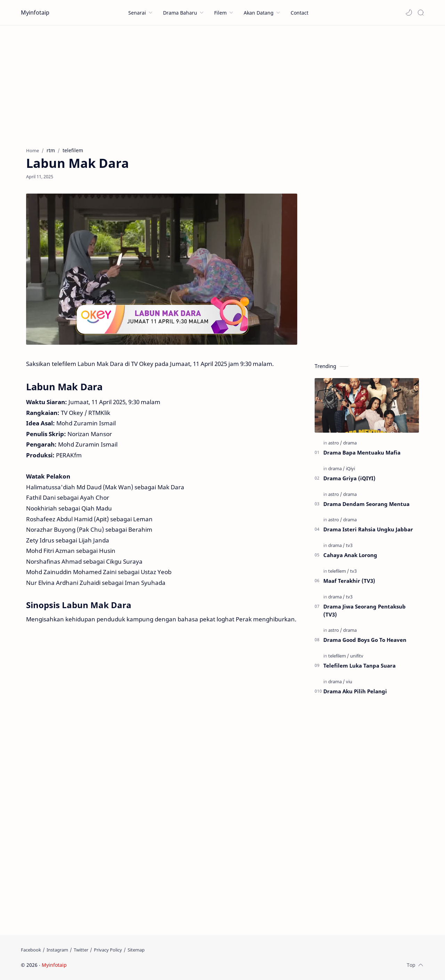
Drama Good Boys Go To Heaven (365, 640)
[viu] (349, 681)
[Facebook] (31, 950)
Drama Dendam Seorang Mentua (366, 504)
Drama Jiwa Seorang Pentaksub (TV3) (365, 610)
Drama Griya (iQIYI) (349, 478)
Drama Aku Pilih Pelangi (355, 691)
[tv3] (349, 545)
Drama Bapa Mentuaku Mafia (362, 452)
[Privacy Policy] (108, 950)
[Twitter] (81, 950)
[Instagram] (57, 950)
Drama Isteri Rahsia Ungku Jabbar (368, 529)
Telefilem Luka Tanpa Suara (359, 665)
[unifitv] (357, 656)
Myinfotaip (35, 13)
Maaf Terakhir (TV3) (349, 581)
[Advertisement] (222, 84)
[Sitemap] (136, 950)
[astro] (335, 443)
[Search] (421, 13)
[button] (409, 13)
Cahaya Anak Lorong (350, 555)
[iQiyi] (350, 468)
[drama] (350, 443)
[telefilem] (339, 571)
